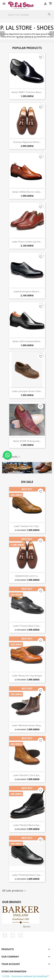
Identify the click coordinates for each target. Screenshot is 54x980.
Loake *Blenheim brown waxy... (27, 725)
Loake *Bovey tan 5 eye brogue (27, 676)
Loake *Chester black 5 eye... (27, 626)
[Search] (27, 15)
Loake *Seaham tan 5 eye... (27, 526)
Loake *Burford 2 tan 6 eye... (27, 775)
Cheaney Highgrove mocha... (27, 142)
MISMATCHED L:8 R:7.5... (27, 576)
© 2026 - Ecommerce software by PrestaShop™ (26, 976)
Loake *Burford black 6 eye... (27, 825)
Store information (14, 971)
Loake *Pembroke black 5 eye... (27, 875)
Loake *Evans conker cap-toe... (27, 242)
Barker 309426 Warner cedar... (27, 192)
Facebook (5, 935)
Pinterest (21, 935)
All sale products (14, 891)
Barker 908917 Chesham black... (27, 92)
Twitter (13, 935)
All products (12, 457)
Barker (27, 927)
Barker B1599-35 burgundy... (27, 441)
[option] (27, 31)
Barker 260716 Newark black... (27, 341)
